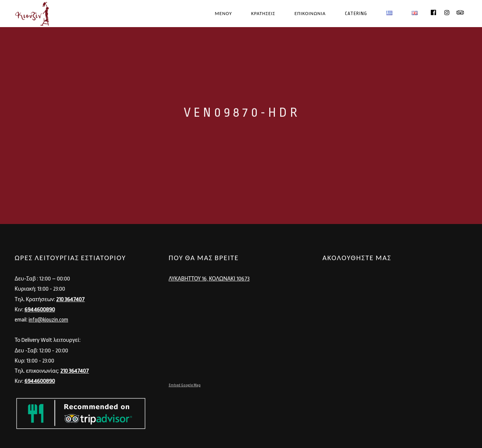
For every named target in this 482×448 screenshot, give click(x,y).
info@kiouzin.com (48, 320)
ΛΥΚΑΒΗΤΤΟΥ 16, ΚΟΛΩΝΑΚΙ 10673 (209, 279)
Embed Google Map (185, 385)
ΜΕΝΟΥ (223, 14)
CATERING (356, 14)
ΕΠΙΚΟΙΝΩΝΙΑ (310, 14)
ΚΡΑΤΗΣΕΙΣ (263, 14)
